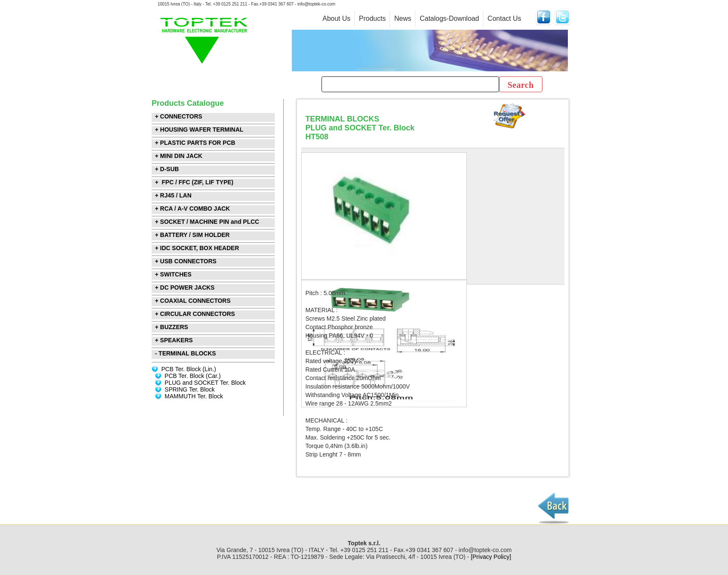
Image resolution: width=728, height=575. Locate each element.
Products (372, 18)
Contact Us (504, 18)
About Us (336, 18)
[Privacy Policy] (491, 557)
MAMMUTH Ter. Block (194, 396)
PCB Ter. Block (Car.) (193, 376)
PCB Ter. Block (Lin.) (189, 369)
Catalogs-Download (449, 18)
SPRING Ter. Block (190, 389)
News (403, 18)
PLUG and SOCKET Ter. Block (205, 383)
